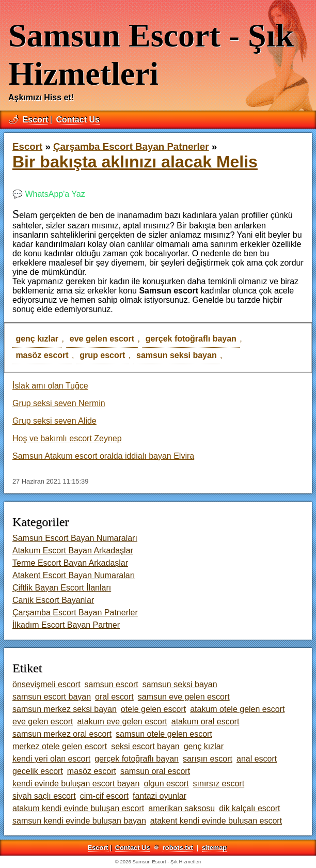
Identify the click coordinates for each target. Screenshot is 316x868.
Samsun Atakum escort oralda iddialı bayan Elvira (103, 456)
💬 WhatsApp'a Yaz (49, 194)
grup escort (102, 355)
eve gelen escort (102, 339)
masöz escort (42, 355)
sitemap (214, 848)
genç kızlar (37, 339)
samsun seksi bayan (177, 355)
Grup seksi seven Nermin (59, 403)
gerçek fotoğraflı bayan (191, 339)
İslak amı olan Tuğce (50, 386)
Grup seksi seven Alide (54, 421)
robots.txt (178, 848)
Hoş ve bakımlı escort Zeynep (67, 438)
